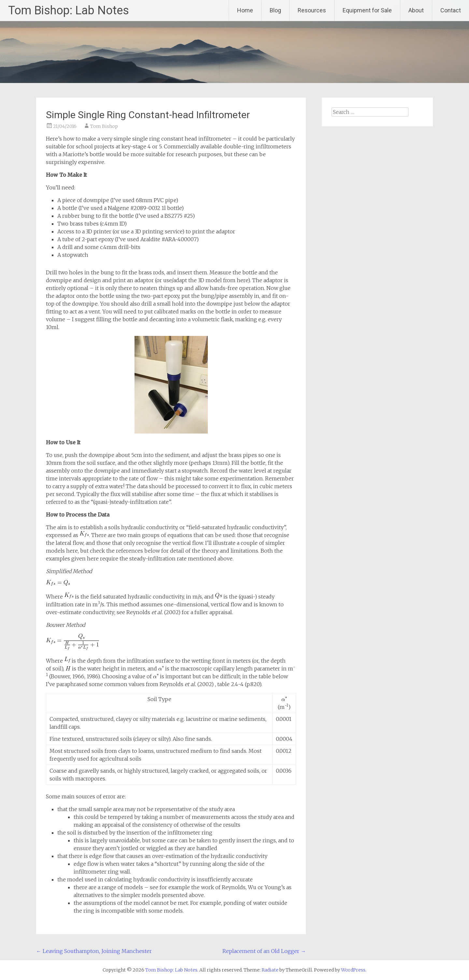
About (416, 10)
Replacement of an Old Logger (264, 951)
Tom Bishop (104, 126)
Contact (451, 10)
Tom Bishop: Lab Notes (69, 10)
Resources (312, 10)
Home (245, 10)
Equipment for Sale (367, 10)
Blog (275, 10)
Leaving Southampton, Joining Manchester (94, 951)
